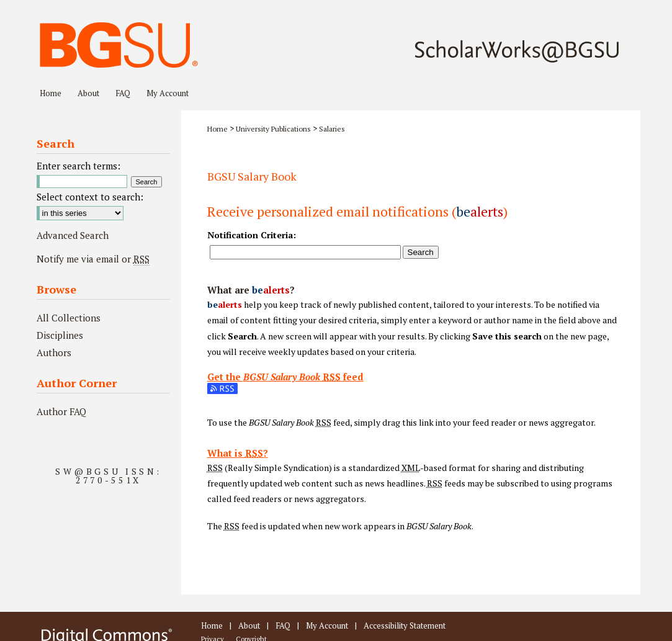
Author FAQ (61, 411)
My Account (327, 625)
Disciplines (60, 335)
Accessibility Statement (405, 625)
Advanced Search (73, 235)
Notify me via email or (93, 259)
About (249, 625)
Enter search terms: (78, 166)
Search (421, 252)
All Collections (69, 318)
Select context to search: (90, 197)
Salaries (332, 129)
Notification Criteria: (252, 235)
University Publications (273, 129)
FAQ (283, 625)
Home (217, 129)
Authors (54, 352)
